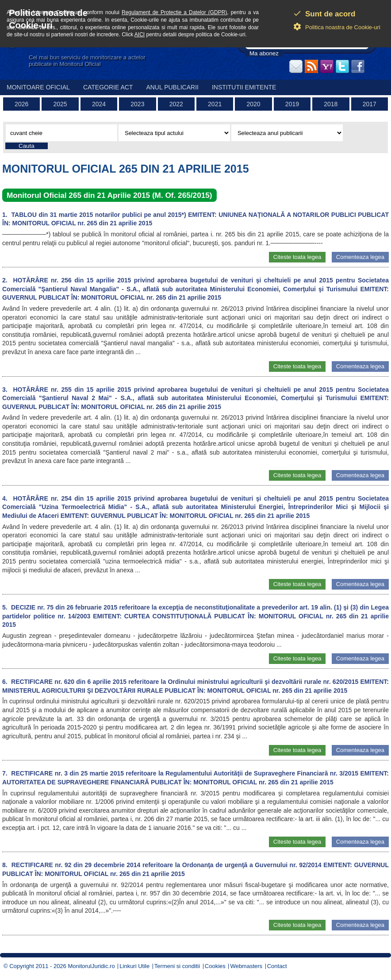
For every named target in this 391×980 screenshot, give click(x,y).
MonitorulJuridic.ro (91, 966)
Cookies (215, 966)
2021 (215, 104)
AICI (140, 35)
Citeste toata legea (297, 257)
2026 (21, 104)
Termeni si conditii (177, 966)
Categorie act (108, 87)
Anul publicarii (172, 87)
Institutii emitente (244, 87)
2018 (331, 104)
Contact (277, 966)
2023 (137, 104)
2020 (253, 104)
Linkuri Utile (134, 966)
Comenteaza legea (360, 257)
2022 (176, 104)
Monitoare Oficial (38, 87)
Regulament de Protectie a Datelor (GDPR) (174, 12)
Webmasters (246, 966)
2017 (370, 104)
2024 (99, 104)
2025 (60, 104)
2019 (292, 104)
